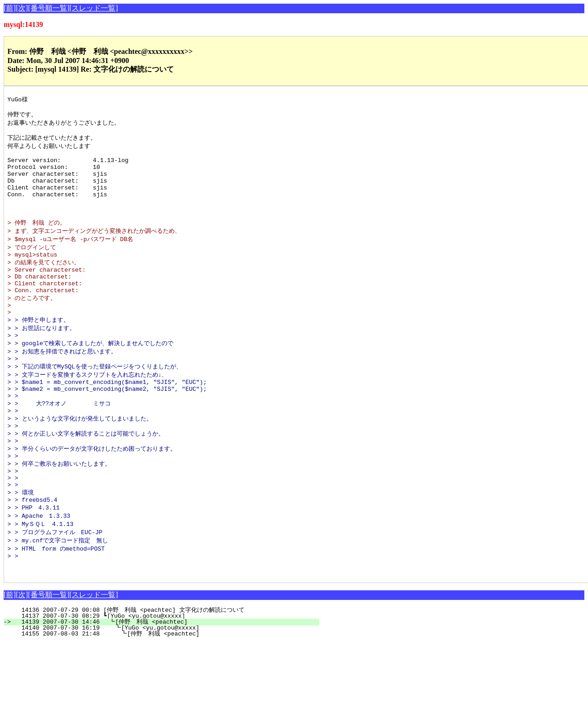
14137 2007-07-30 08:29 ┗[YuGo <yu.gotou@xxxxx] (169, 677)
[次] (22, 8)
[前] (10, 8)
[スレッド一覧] (94, 8)
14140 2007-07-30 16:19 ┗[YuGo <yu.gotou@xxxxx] (168, 689)
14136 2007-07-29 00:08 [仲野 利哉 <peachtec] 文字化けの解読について (161, 671)
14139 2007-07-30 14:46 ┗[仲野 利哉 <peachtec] (165, 683)
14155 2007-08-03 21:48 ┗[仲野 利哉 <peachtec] (164, 695)
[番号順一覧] (49, 8)
